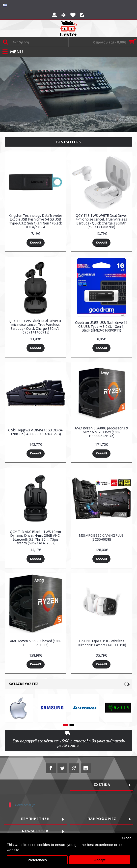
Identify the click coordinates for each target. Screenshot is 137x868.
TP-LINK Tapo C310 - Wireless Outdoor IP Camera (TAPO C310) (101, 643)
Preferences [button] (37, 860)
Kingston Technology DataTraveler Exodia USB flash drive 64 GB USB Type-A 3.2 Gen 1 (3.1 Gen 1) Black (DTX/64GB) (35, 221)
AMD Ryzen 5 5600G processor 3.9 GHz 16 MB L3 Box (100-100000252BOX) (101, 432)
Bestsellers (68, 142)
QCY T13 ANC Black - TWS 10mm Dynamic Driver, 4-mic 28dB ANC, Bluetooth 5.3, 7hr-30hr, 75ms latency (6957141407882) (35, 537)
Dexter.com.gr (25, 805)
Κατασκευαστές (24, 684)
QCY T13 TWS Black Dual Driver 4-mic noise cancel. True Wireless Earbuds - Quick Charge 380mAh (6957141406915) (35, 327)
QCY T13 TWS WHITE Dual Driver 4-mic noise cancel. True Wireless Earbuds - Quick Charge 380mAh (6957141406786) (101, 221)
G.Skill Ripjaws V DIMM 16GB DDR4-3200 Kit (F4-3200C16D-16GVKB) (36, 432)
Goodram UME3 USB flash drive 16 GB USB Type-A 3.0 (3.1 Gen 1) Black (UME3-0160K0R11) (101, 326)
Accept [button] (100, 860)
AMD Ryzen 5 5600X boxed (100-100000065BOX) (35, 643)
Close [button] (127, 838)
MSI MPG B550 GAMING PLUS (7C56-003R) (101, 537)
